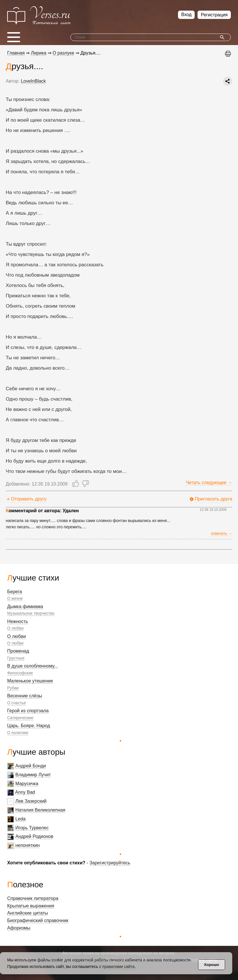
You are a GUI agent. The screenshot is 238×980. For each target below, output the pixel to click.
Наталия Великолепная (40, 810)
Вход (186, 14)
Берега (15, 592)
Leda (20, 819)
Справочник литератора (33, 898)
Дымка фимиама (25, 607)
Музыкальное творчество (31, 613)
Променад (18, 651)
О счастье (17, 703)
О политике (18, 733)
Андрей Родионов (34, 836)
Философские (20, 673)
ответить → (222, 533)
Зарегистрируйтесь (110, 863)
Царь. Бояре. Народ (29, 726)
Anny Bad (25, 792)
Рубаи (13, 688)
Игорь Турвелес (32, 828)
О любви (15, 628)
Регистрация (214, 15)
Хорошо (212, 965)
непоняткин (27, 845)
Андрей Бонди (31, 766)
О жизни (15, 598)
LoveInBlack (33, 81)
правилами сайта (118, 967)
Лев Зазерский (31, 801)
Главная (16, 53)
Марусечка (27, 784)
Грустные (16, 658)
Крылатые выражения (31, 906)
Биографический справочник (38, 920)
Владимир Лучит (33, 775)
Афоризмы (19, 928)
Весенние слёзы (25, 696)
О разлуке (63, 53)
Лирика (39, 53)
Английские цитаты (28, 913)
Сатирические (20, 718)
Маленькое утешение (30, 681)
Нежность (18, 621)
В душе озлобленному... (33, 666)
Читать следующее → (209, 483)
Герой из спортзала (28, 711)
